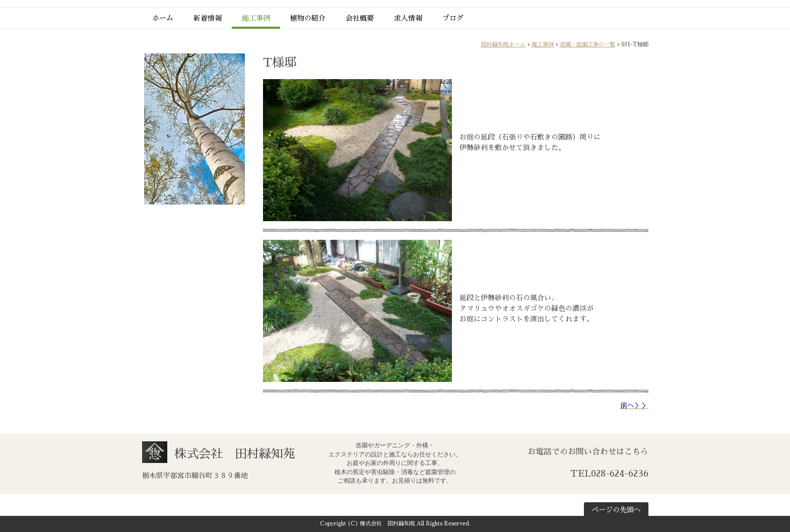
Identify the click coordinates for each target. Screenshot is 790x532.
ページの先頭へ (616, 510)
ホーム (163, 18)
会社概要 (360, 18)
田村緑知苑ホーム (503, 45)
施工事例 (256, 18)
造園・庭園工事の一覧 (587, 45)
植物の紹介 (308, 18)
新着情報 (208, 18)
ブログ (453, 18)
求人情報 (408, 18)
